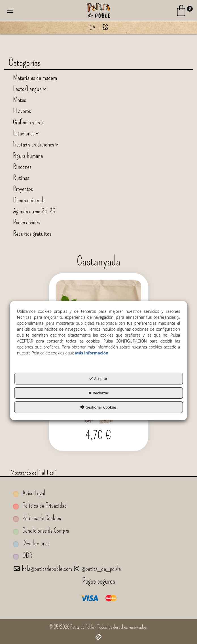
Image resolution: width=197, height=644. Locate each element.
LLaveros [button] (22, 111)
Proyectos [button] (23, 189)
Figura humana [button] (28, 156)
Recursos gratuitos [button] (32, 233)
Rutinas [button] (21, 178)
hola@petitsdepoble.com (43, 569)
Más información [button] (92, 353)
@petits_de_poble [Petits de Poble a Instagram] (97, 569)
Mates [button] (20, 100)
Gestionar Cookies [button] (98, 407)
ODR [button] (23, 556)
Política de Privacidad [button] (40, 506)
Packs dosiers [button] (27, 222)
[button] (98, 10)
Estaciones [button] (24, 133)
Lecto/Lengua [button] (28, 89)
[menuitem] (98, 28)
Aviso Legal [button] (29, 493)
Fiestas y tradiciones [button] (34, 144)
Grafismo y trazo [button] (29, 122)
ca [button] (93, 28)
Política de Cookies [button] (37, 518)
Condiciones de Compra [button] (41, 531)
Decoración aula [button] (29, 200)
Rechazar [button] (98, 393)
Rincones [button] (22, 167)
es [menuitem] (105, 28)
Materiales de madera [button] (35, 78)
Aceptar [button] (98, 379)
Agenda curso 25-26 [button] (34, 211)
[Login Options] (184, 12)
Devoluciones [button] (31, 543)
